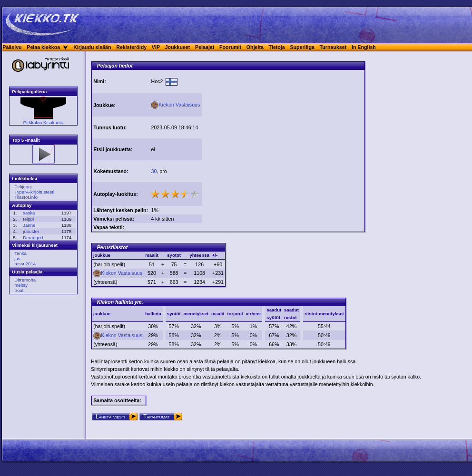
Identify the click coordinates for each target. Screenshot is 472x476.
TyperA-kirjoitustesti (34, 192)
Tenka (20, 253)
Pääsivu (12, 47)
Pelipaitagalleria (29, 92)
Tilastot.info (26, 197)
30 (154, 171)
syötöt (174, 314)
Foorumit (230, 47)
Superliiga (302, 47)
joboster (31, 231)
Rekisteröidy (131, 47)
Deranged (33, 238)
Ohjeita (255, 47)
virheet (253, 314)
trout (19, 290)
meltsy (21, 285)
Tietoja (277, 47)
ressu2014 (25, 264)
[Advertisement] (283, 137)
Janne (29, 225)
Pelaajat (205, 47)
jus (17, 258)
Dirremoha (25, 280)
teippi (28, 219)
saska (29, 213)
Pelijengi (23, 187)
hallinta (153, 314)
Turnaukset (333, 47)
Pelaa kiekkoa (43, 47)
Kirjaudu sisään (92, 47)
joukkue (102, 314)
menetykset (196, 314)
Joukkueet (178, 47)
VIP (156, 47)
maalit (218, 314)
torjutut (235, 314)
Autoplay (22, 205)
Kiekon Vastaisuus (175, 105)
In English (364, 47)
